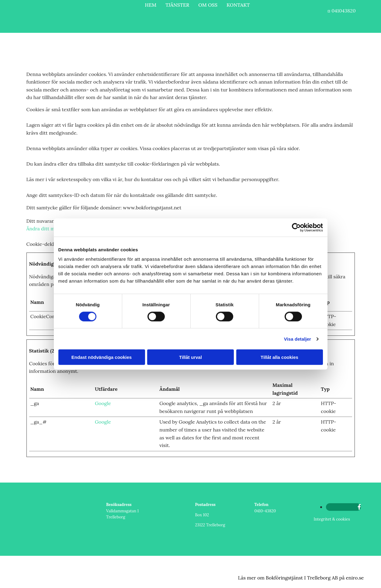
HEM (151, 5)
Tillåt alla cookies (279, 357)
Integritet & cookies (332, 519)
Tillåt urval (190, 357)
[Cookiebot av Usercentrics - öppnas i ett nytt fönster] (296, 227)
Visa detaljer (298, 339)
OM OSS (208, 5)
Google (103, 403)
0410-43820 (265, 511)
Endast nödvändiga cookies (102, 357)
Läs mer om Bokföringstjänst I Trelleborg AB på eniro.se (301, 578)
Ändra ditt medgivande (52, 229)
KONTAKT (238, 5)
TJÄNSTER (177, 5)
